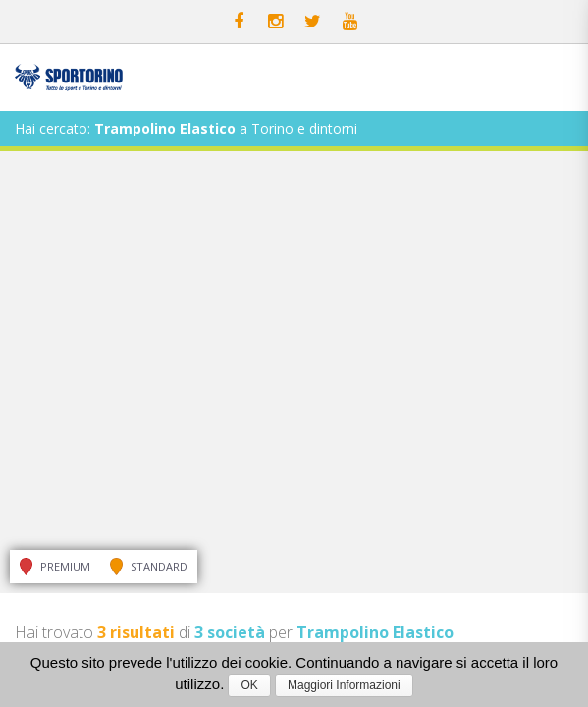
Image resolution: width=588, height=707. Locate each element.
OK (249, 685)
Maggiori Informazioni (344, 685)
